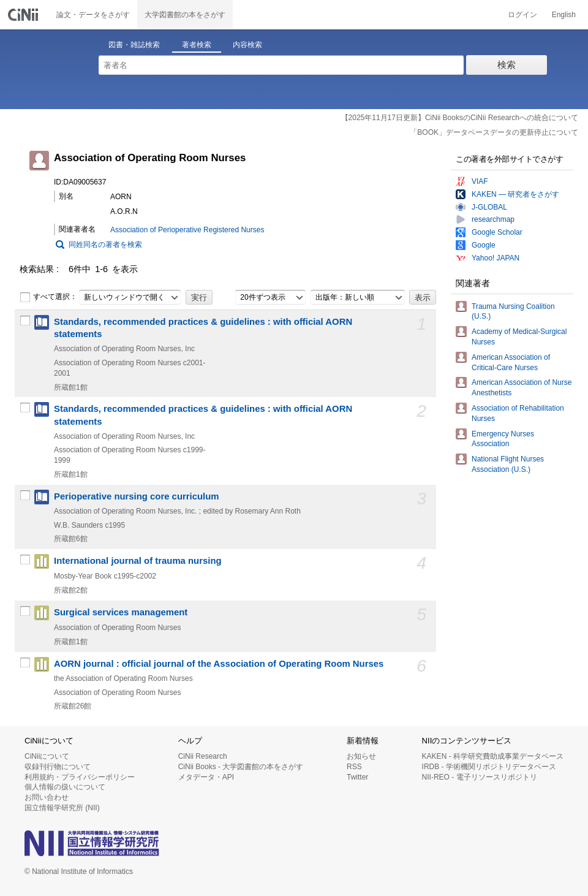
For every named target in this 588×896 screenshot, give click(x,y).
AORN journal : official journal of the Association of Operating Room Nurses (219, 664)
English (564, 15)
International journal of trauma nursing (138, 561)
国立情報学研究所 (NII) (62, 808)
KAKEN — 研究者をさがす (515, 194)
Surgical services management (121, 612)
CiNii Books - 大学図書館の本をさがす (241, 767)
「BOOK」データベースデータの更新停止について (494, 132)
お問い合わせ (47, 797)
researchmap (493, 219)
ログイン (522, 15)
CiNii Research (203, 756)
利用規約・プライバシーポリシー (80, 777)
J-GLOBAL (489, 207)
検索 (507, 65)
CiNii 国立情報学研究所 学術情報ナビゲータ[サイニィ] (24, 15)
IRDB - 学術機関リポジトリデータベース (489, 767)
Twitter (357, 777)
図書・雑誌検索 (134, 45)
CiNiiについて (47, 756)
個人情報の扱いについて (65, 787)
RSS (354, 767)
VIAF (480, 181)
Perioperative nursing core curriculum (137, 496)
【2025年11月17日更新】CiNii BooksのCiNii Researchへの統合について (460, 118)
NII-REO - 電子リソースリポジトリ (480, 777)
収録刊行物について (58, 767)
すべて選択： (48, 297)
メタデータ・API (206, 777)
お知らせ (361, 756)
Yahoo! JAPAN (496, 258)
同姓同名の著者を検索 (105, 245)
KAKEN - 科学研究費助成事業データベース (493, 756)
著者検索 (197, 45)
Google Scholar (497, 232)
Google (484, 245)
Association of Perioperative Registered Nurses (187, 230)
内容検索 (247, 45)
